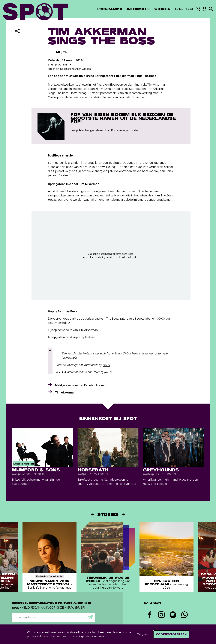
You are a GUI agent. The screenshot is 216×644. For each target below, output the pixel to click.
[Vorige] (92, 514)
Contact (179, 9)
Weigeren (143, 634)
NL (59, 52)
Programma (110, 9)
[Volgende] (124, 514)
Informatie (138, 9)
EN (65, 52)
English (190, 9)
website (67, 330)
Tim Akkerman (65, 392)
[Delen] (17, 31)
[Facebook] (150, 615)
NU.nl (106, 365)
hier (82, 130)
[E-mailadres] (54, 617)
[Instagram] (161, 615)
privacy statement (38, 636)
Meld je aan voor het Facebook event (81, 385)
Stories (162, 9)
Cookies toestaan (171, 634)
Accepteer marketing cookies (99, 257)
